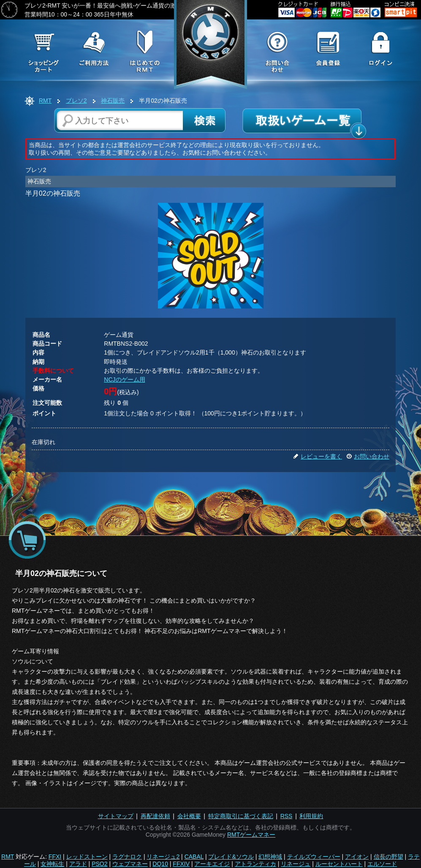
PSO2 (99, 864)
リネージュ (296, 864)
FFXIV (181, 864)
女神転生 (52, 864)
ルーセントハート (339, 864)
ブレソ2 (76, 101)
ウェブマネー (130, 864)
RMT (45, 101)
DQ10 (160, 864)
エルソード (382, 864)
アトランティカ (255, 864)
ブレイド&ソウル (231, 857)
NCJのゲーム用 (124, 379)
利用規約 (311, 816)
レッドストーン (87, 857)
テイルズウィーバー (314, 857)
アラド (78, 864)
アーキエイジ (212, 864)
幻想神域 (270, 857)
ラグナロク (127, 857)
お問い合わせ (368, 456)
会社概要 (189, 816)
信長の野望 (388, 857)
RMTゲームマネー (251, 835)
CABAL (194, 857)
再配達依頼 (155, 816)
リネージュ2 (163, 857)
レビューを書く (318, 456)
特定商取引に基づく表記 (241, 816)
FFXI (55, 857)
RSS (287, 816)
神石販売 (113, 101)
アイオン (357, 857)
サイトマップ (116, 816)
